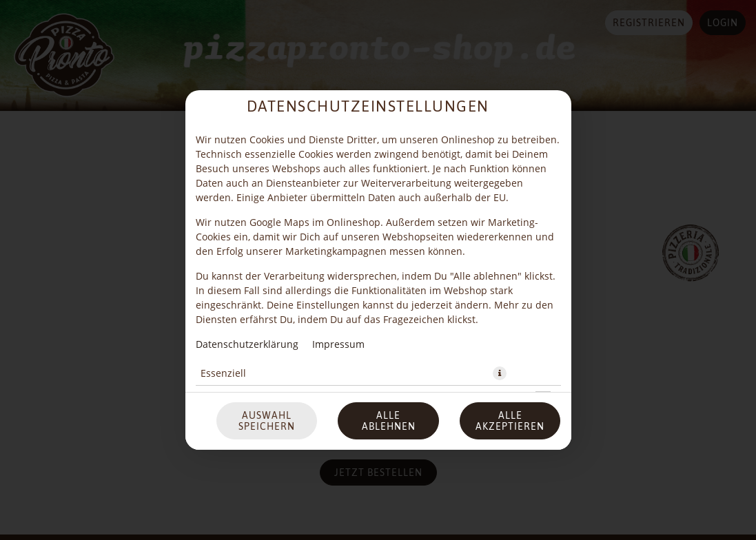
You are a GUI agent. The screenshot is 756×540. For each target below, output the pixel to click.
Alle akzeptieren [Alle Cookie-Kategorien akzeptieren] (510, 357)
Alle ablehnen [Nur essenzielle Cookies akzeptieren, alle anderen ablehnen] (389, 357)
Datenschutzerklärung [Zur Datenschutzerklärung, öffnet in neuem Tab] (247, 281)
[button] (500, 310)
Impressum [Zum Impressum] (338, 281)
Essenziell (223, 310)
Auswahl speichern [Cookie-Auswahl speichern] (267, 357)
